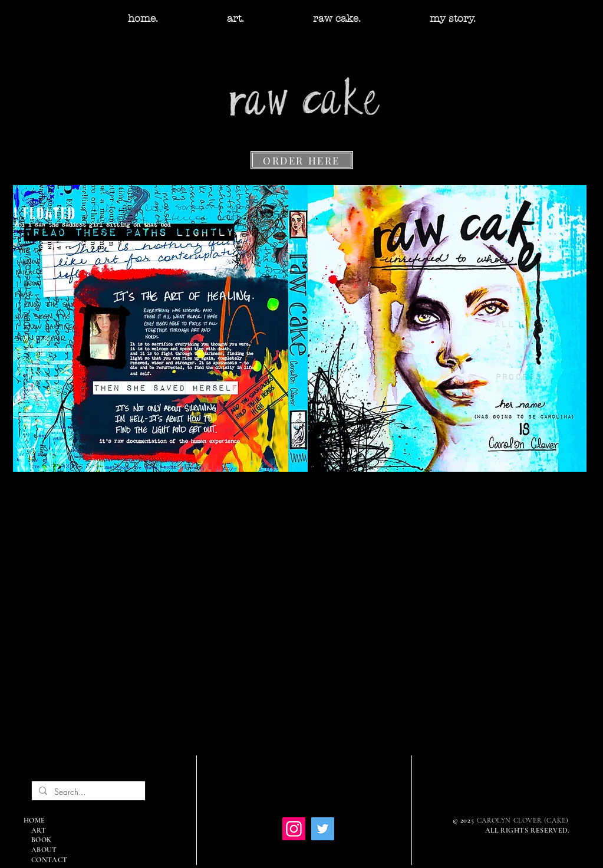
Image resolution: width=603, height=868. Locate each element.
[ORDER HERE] (302, 160)
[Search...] (87, 792)
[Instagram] (294, 829)
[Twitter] (323, 829)
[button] (236, 18)
